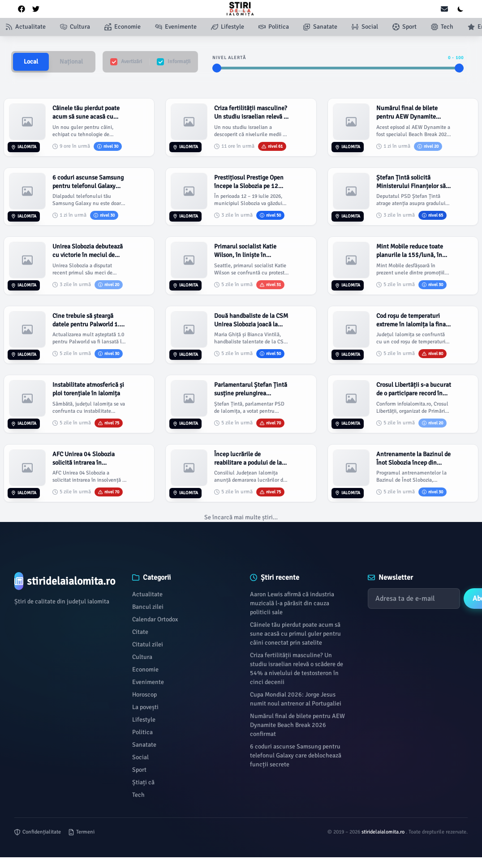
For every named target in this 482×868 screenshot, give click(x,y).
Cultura (142, 657)
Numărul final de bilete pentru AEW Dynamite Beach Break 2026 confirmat (297, 725)
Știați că (143, 782)
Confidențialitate (38, 832)
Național (71, 62)
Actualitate (147, 594)
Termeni (81, 832)
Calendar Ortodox (155, 619)
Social (140, 757)
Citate (140, 632)
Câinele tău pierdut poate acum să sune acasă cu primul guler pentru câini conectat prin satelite (295, 634)
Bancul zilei (148, 607)
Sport (139, 770)
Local (31, 62)
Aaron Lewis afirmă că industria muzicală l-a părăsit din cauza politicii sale (292, 603)
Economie (145, 669)
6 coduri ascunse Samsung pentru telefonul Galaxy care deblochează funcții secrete (296, 755)
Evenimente (148, 682)
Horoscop (144, 695)
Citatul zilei (148, 644)
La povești (145, 707)
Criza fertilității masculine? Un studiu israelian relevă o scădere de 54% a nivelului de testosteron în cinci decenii (297, 669)
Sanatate (144, 745)
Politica (142, 732)
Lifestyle (144, 720)
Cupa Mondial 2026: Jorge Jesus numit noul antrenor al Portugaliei (296, 699)
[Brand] (64, 581)
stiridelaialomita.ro (384, 832)
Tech (138, 795)
